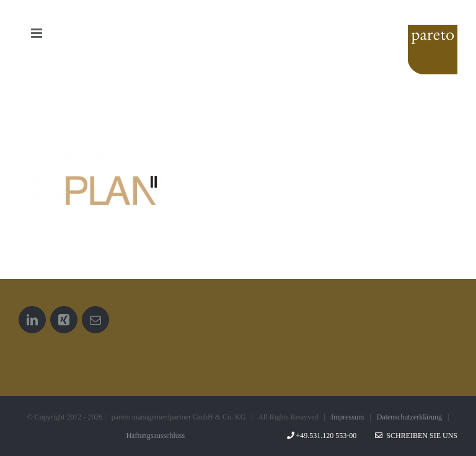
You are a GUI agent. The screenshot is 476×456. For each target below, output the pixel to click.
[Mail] (95, 320)
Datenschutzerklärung (409, 417)
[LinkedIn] (32, 320)
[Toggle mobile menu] (37, 33)
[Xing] (64, 320)
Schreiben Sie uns (416, 436)
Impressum (347, 417)
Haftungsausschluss (155, 436)
